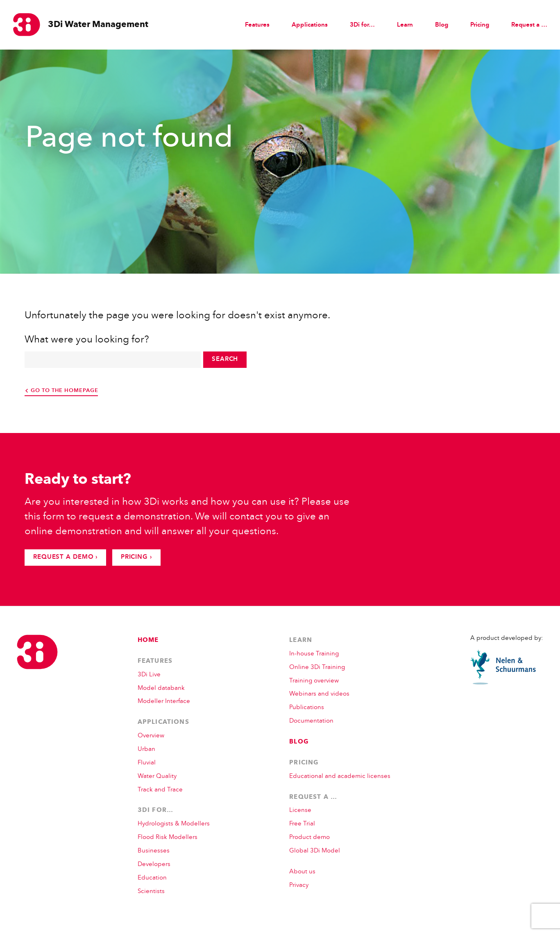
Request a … (313, 797)
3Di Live (149, 675)
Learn (301, 640)
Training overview (314, 681)
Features (257, 25)
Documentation (311, 721)
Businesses (154, 851)
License (300, 810)
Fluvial (147, 763)
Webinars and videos (319, 694)
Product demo (309, 838)
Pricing (480, 25)
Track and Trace (160, 790)
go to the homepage (64, 391)
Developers (154, 865)
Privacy (299, 885)
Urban (146, 749)
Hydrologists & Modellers (174, 824)
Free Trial (302, 824)
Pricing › (136, 557)
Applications (163, 722)
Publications (307, 708)
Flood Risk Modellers (168, 838)
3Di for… (155, 810)
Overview (151, 736)
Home (148, 640)
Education (152, 878)
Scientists (151, 892)
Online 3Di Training (317, 668)
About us (302, 872)
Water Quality (157, 776)
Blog (442, 25)
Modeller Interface (164, 702)
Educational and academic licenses (340, 776)
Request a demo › (65, 557)
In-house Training (314, 654)
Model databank (161, 688)
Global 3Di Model (315, 851)
